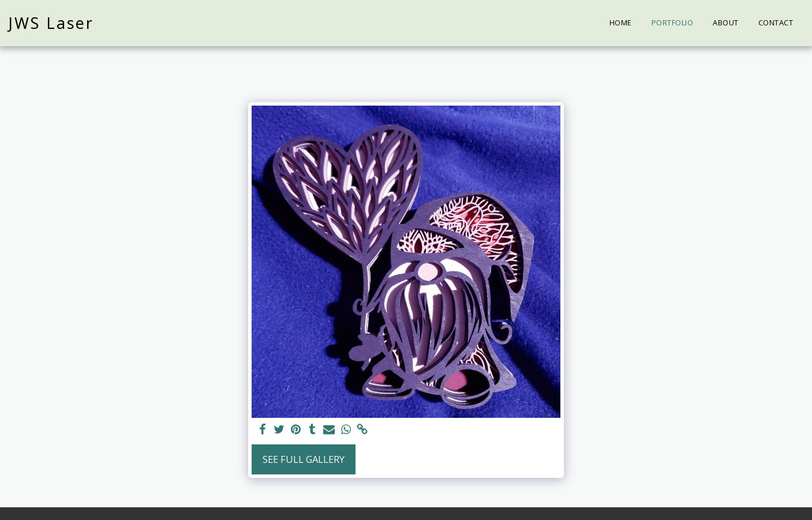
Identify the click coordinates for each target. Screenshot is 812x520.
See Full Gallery (304, 459)
